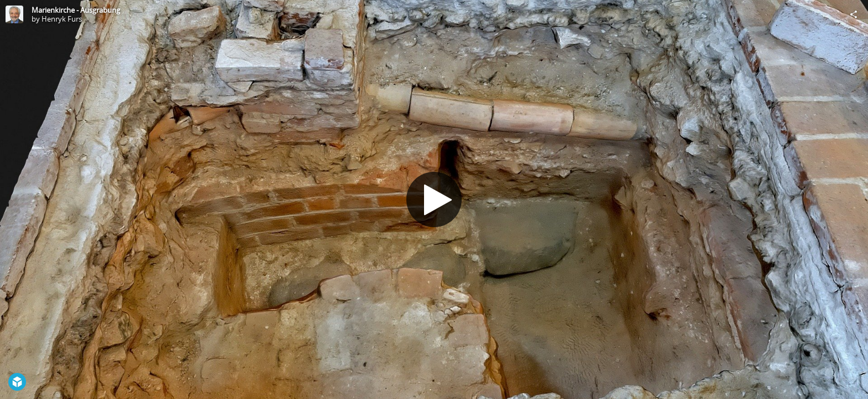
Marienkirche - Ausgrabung (76, 10)
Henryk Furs (62, 19)
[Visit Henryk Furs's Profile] (14, 14)
